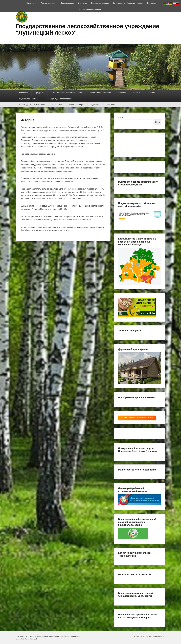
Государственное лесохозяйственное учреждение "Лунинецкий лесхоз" (87, 29)
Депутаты (82, 3)
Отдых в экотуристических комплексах (67, 93)
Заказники (111, 105)
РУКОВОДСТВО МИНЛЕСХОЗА (32, 105)
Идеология (96, 105)
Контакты (151, 3)
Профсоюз (151, 93)
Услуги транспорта (76, 105)
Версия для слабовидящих (91, 9)
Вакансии (122, 93)
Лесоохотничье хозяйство (100, 93)
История (27, 120)
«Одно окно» (31, 3)
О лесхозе (24, 93)
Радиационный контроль (29, 99)
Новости (136, 93)
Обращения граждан (100, 3)
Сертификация (67, 3)
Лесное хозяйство (49, 3)
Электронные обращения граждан (128, 3)
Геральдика (57, 105)
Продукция (39, 93)
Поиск (121, 118)
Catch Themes (160, 636)
